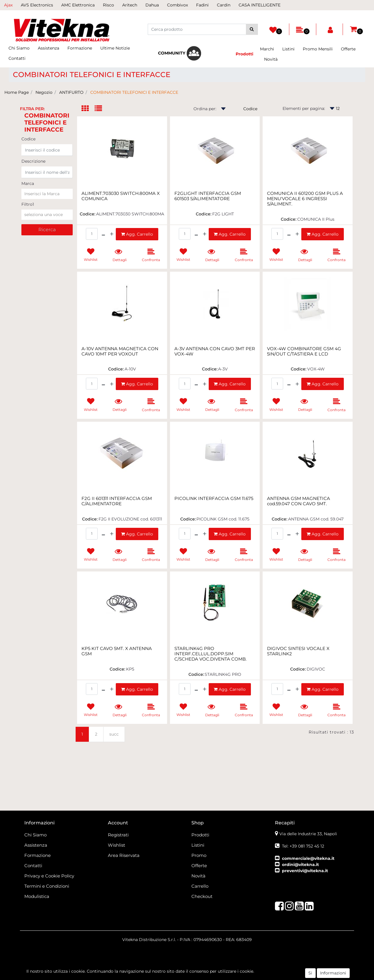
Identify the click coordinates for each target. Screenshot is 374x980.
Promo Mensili (318, 49)
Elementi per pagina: (304, 108)
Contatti (17, 58)
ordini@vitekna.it (300, 865)
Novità (271, 59)
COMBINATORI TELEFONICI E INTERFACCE (134, 92)
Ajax (8, 5)
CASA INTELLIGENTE (260, 5)
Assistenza (49, 48)
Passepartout (220, 973)
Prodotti (200, 835)
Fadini (202, 5)
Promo (199, 855)
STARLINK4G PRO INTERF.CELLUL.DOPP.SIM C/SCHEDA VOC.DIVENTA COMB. (210, 654)
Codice (28, 139)
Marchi (267, 49)
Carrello (200, 886)
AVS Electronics (37, 5)
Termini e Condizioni (47, 886)
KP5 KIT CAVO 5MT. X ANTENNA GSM (117, 651)
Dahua (152, 5)
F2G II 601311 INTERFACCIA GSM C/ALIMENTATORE (117, 501)
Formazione (80, 48)
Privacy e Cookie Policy (49, 876)
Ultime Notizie (115, 48)
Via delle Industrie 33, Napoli (308, 834)
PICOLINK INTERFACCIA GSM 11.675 (214, 498)
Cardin (224, 5)
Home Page (17, 92)
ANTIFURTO (71, 92)
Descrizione (33, 161)
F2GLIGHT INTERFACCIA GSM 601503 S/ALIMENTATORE (208, 196)
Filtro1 (28, 204)
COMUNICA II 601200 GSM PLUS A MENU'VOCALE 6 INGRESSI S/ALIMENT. (305, 199)
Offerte (348, 49)
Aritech (130, 5)
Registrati (118, 835)
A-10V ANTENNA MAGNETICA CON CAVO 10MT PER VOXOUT (120, 351)
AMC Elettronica (78, 5)
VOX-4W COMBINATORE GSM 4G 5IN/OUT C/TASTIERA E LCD (304, 351)
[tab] (88, 109)
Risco (108, 5)
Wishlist (117, 845)
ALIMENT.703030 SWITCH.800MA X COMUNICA (121, 196)
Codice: (87, 214)
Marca (28, 183)
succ (114, 734)
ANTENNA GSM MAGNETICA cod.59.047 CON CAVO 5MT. (299, 501)
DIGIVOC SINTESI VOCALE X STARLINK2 (298, 651)
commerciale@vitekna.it (308, 858)
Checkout (202, 896)
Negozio (44, 92)
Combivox (177, 5)
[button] (252, 29)
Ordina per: (205, 109)
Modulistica (37, 896)
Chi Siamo (19, 48)
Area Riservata (124, 855)
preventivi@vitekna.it (305, 871)
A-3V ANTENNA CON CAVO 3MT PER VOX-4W (215, 351)
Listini (288, 49)
